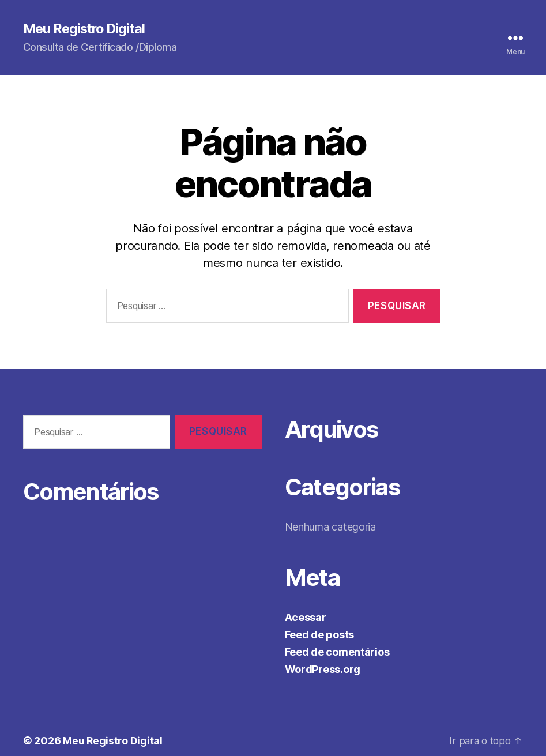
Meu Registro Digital (86, 29)
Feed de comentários (337, 652)
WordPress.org (323, 669)
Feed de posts (320, 635)
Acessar (306, 617)
